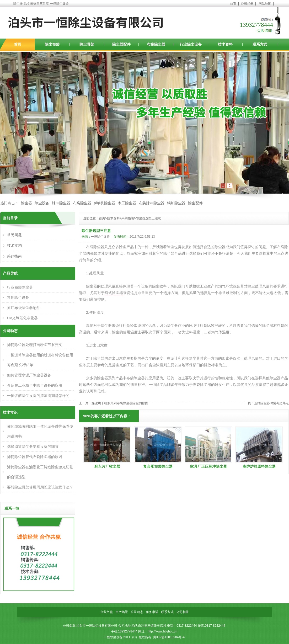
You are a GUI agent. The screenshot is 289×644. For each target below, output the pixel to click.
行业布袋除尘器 (20, 287)
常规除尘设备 (18, 297)
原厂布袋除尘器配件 (24, 308)
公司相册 (247, 4)
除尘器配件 (121, 44)
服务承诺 (152, 612)
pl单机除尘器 (105, 203)
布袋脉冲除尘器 (152, 203)
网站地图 (265, 4)
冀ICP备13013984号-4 (169, 637)
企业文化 (106, 612)
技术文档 (14, 246)
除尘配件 (195, 203)
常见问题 (14, 235)
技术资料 (225, 44)
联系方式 (260, 44)
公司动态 (137, 612)
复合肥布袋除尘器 (158, 466)
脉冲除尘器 (61, 203)
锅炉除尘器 (176, 203)
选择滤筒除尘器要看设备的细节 (33, 446)
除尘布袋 (52, 44)
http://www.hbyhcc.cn (162, 631)
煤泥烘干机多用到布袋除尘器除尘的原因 (120, 403)
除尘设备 (42, 203)
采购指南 (128, 218)
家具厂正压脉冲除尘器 (208, 466)
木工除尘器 (127, 203)
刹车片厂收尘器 (107, 466)
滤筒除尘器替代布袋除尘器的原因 (35, 457)
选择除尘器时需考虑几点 (271, 403)
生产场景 (122, 612)
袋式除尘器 (114, 293)
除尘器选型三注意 (148, 218)
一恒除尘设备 (100, 237)
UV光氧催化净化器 (22, 318)
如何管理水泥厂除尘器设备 (29, 375)
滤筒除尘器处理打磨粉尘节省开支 (35, 345)
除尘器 (26, 203)
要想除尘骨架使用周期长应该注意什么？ (40, 487)
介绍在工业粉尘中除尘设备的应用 (35, 385)
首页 (233, 4)
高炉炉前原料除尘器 (259, 466)
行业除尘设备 (191, 44)
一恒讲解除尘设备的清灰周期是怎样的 (38, 396)
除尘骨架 (87, 44)
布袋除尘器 (156, 44)
